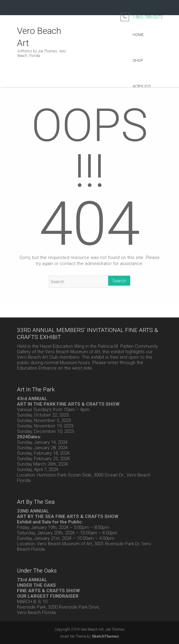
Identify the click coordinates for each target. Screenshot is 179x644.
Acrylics (142, 86)
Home (138, 35)
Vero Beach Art (39, 37)
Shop (138, 60)
